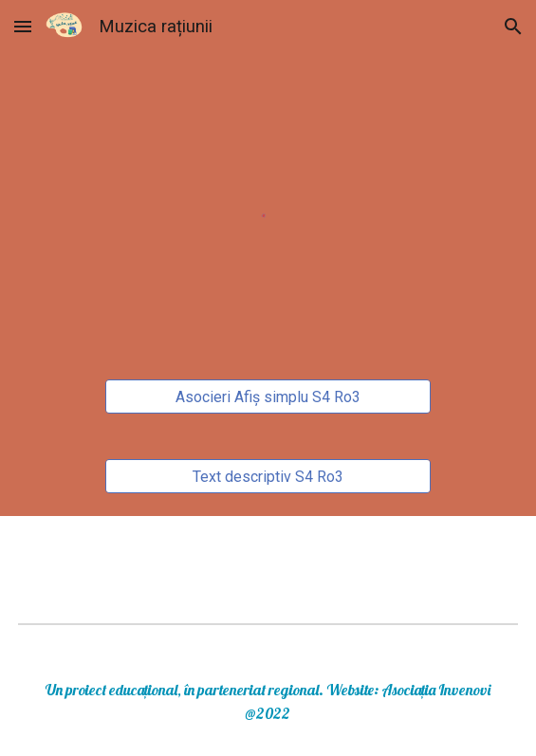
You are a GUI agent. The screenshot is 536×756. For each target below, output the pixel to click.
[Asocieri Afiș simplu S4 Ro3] (268, 397)
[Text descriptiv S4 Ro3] (268, 477)
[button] (23, 26)
